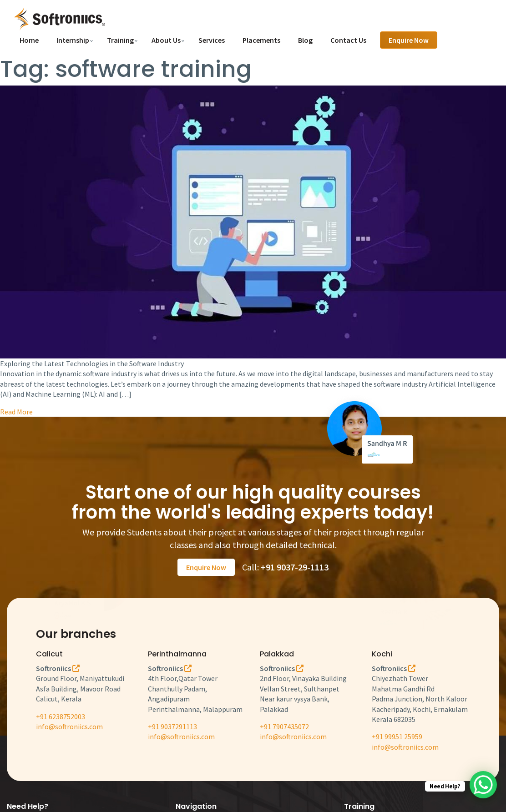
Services (212, 40)
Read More (16, 412)
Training (120, 40)
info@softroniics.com (69, 726)
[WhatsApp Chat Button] (483, 785)
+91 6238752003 (61, 716)
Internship (73, 40)
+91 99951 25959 (397, 736)
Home (29, 40)
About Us (166, 40)
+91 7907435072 (284, 726)
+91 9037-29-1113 (295, 567)
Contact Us (348, 40)
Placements (261, 40)
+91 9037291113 (172, 726)
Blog (305, 40)
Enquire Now (409, 40)
